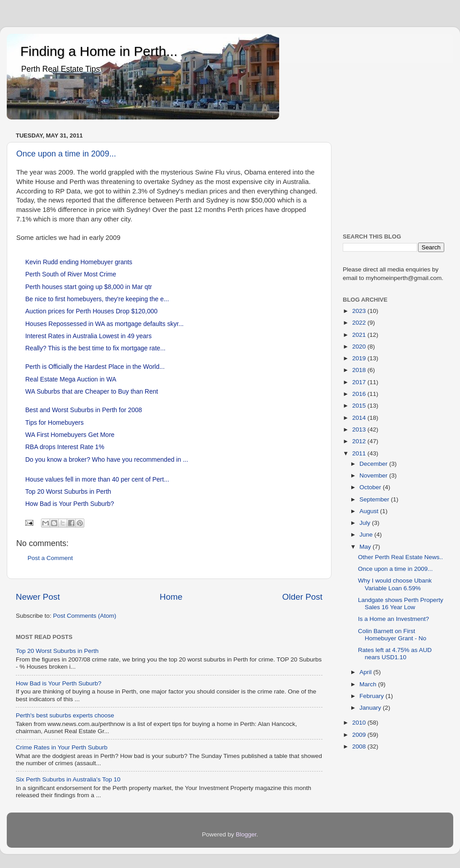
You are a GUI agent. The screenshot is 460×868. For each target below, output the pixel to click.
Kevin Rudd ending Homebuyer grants (79, 262)
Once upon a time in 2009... (66, 154)
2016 (360, 394)
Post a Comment (50, 558)
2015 (360, 406)
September (375, 499)
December (374, 464)
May (366, 547)
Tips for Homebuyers (54, 423)
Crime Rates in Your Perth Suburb (62, 747)
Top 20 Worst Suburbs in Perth (68, 491)
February (373, 696)
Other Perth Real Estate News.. (400, 557)
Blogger (246, 834)
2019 (360, 358)
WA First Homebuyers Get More (70, 435)
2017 (360, 382)
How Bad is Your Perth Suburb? (70, 504)
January (371, 708)
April (366, 672)
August (370, 511)
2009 (360, 735)
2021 (360, 335)
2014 (360, 418)
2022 (360, 323)
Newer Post (38, 597)
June (367, 535)
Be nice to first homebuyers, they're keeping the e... (97, 299)
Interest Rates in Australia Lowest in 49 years (88, 336)
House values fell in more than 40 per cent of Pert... (97, 479)
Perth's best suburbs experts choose (65, 715)
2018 (360, 370)
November (374, 475)
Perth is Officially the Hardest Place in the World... (95, 367)
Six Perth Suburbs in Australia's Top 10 (68, 779)
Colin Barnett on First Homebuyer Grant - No (392, 635)
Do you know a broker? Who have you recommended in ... (107, 459)
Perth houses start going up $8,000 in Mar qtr (89, 287)
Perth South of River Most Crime (71, 274)
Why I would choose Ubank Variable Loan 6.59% (395, 584)
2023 (360, 311)
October (371, 487)
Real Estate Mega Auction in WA (71, 379)
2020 (360, 347)
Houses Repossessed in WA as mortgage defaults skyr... (104, 324)
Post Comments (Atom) (85, 616)
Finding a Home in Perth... (99, 51)
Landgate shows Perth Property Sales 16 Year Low (401, 604)
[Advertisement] (393, 175)
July (366, 523)
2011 (360, 453)
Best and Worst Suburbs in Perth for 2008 (84, 410)
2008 (360, 746)
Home (171, 597)
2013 (360, 429)
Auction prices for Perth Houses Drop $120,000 (91, 311)
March (369, 684)
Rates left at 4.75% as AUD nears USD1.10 (395, 654)
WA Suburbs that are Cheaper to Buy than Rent (92, 391)
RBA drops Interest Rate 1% (65, 447)
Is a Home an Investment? (394, 619)
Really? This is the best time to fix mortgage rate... (95, 348)
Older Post (302, 597)
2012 (360, 441)
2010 (360, 723)
